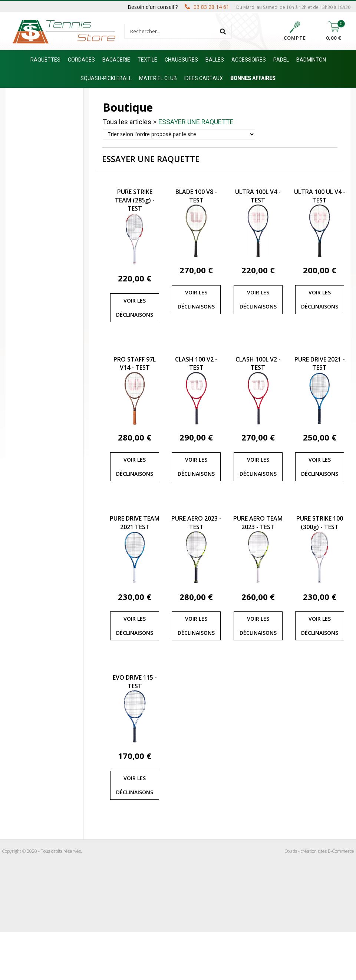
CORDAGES (81, 60)
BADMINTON (311, 60)
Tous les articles (127, 122)
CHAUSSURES (181, 60)
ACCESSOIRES (249, 60)
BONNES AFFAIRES (253, 78)
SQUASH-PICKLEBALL (106, 78)
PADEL (281, 60)
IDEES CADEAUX (204, 78)
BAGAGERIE (116, 60)
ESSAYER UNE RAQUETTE (196, 122)
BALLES (215, 60)
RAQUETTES (45, 60)
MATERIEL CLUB (158, 78)
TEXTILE (147, 60)
